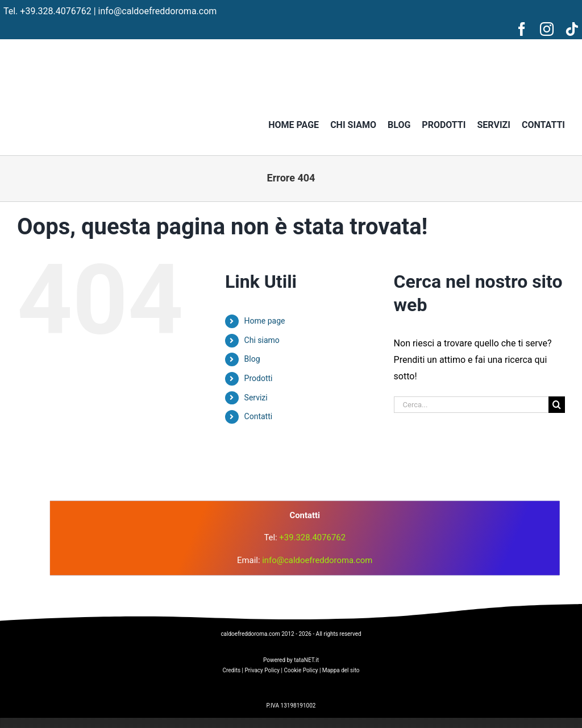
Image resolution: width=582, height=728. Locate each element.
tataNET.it (306, 660)
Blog (252, 359)
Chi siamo (262, 340)
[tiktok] (572, 29)
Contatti (259, 416)
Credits (231, 670)
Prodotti (259, 378)
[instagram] (547, 29)
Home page (265, 321)
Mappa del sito (341, 670)
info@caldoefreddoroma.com (158, 11)
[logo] (291, 442)
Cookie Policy (301, 670)
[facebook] (522, 29)
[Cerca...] (471, 405)
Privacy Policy (263, 670)
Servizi (256, 398)
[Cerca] (557, 405)
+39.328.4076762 (55, 11)
